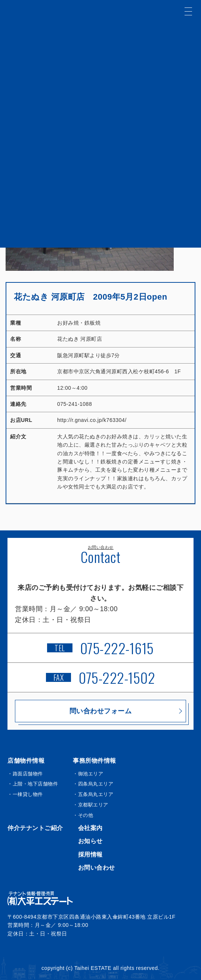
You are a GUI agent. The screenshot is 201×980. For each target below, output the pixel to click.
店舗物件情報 (26, 761)
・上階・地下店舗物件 (33, 784)
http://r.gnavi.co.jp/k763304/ (92, 420)
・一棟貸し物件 (25, 794)
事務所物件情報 (95, 761)
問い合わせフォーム (101, 711)
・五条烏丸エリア (93, 794)
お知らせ (90, 841)
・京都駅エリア (91, 805)
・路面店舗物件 (25, 774)
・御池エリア (88, 774)
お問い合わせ (97, 868)
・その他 (83, 815)
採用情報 (90, 855)
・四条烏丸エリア (93, 784)
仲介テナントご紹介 (35, 828)
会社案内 (90, 828)
